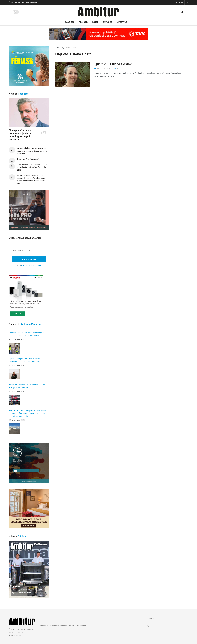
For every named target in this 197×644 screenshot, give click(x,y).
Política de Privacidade (31, 266)
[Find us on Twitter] (148, 626)
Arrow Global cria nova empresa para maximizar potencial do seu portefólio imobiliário (32, 151)
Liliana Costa (71, 48)
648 (116, 68)
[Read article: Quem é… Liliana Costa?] (73, 75)
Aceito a (26, 266)
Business (69, 22)
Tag (63, 48)
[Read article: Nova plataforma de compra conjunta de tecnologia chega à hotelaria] (29, 113)
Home (57, 48)
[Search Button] (182, 12)
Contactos (82, 626)
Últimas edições (15, 2)
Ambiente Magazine (29, 2)
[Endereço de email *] (29, 251)
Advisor (83, 22)
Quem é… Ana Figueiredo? (28, 159)
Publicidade (44, 626)
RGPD (72, 626)
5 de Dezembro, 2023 (103, 68)
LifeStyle (122, 22)
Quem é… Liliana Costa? (113, 64)
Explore (108, 22)
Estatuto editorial (59, 626)
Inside (95, 22)
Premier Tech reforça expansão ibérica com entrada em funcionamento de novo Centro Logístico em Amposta (27, 413)
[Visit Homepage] (99, 12)
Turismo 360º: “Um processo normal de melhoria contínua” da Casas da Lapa (32, 167)
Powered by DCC (15, 635)
